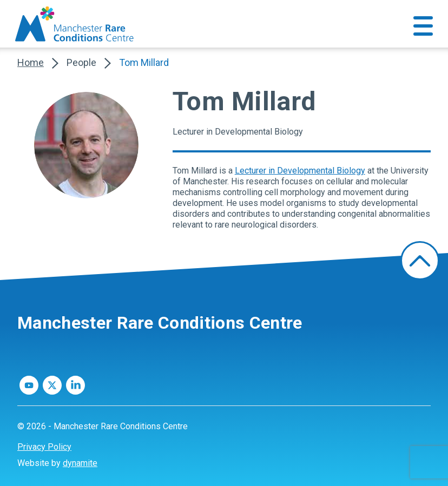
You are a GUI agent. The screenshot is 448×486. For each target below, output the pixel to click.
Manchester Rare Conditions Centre (160, 323)
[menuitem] (224, 447)
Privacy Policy (44, 447)
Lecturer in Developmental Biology (300, 171)
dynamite (80, 463)
